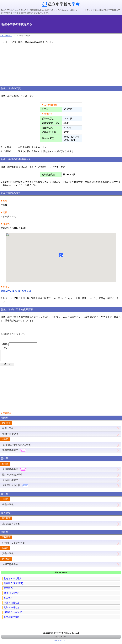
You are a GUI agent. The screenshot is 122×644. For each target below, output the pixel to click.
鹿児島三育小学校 (11, 526)
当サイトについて (61, 643)
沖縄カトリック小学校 (13, 545)
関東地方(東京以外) (13, 586)
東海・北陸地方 (12, 595)
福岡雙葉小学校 (14, 452)
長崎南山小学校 (10, 482)
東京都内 (8, 590)
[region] (61, 65)
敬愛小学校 (8, 431)
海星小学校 (8, 556)
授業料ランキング (13, 615)
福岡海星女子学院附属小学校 (17, 447)
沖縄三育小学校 (10, 567)
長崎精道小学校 (14, 472)
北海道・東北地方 (13, 581)
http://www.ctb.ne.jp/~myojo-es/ (16, 291)
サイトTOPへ (61, 639)
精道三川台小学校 (15, 488)
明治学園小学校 (10, 436)
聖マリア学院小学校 (12, 477)
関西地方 (8, 600)
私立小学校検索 (12, 619)
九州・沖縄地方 (6, 36)
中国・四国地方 (12, 605)
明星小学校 (8, 507)
